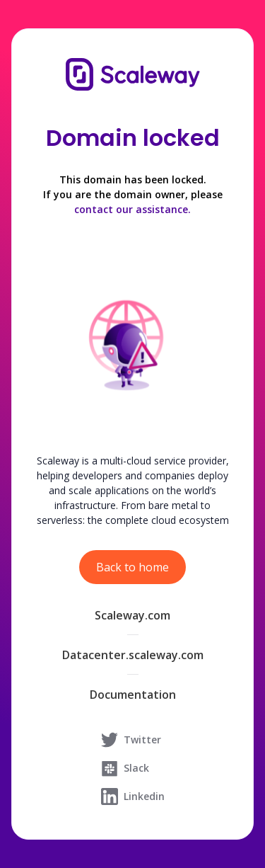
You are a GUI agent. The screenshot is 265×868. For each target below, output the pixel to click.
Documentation (133, 695)
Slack (125, 768)
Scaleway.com (132, 615)
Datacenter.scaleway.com (133, 655)
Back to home (132, 567)
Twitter (131, 740)
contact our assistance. (132, 209)
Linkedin (133, 796)
